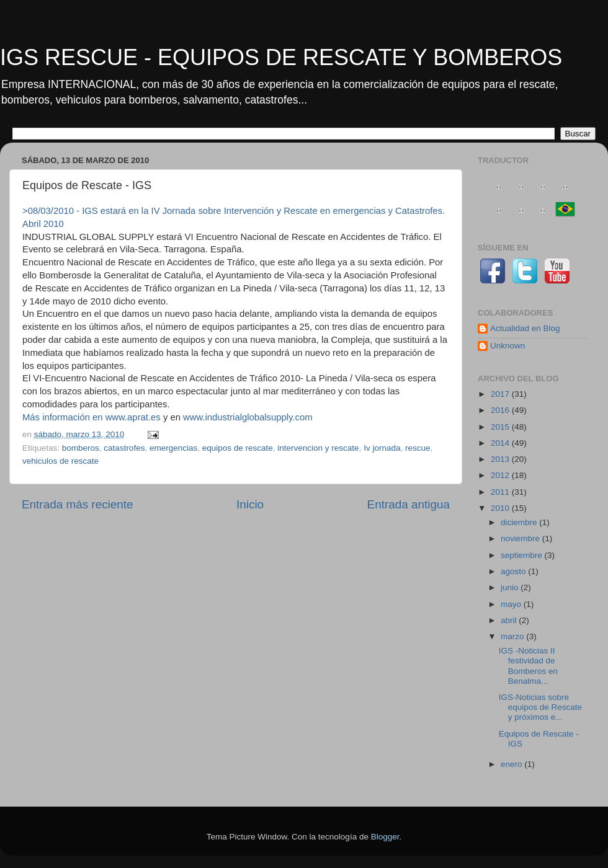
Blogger (385, 837)
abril (510, 620)
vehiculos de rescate (60, 461)
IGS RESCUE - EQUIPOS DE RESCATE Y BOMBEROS (281, 57)
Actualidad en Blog (525, 328)
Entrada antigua (409, 504)
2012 (501, 475)
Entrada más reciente (78, 504)
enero (512, 764)
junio (511, 587)
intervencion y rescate (318, 448)
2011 (501, 492)
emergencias (173, 448)
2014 (501, 443)
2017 (501, 394)
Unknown (507, 346)
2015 (501, 427)
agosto (514, 571)
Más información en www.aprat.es (92, 417)
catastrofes (124, 448)
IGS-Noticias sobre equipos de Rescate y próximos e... (540, 707)
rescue (418, 448)
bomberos (81, 448)
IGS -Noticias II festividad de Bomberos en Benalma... (528, 666)
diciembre (520, 522)
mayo (512, 604)
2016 (501, 410)
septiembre (523, 555)
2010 (501, 508)
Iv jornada (382, 448)
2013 (501, 459)
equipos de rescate (238, 448)
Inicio (250, 504)
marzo (513, 636)
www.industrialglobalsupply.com (248, 417)
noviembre (521, 538)
